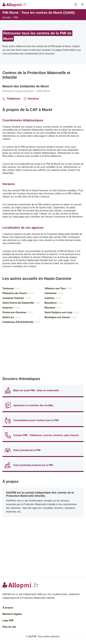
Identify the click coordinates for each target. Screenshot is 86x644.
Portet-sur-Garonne (18, 312)
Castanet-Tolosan (16, 298)
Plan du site (9, 627)
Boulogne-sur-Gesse (61, 317)
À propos (8, 608)
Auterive (11, 308)
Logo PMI (8, 620)
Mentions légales (12, 614)
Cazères (53, 298)
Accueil (6, 17)
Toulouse (11, 288)
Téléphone (11, 99)
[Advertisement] (43, 351)
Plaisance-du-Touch (18, 293)
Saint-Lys (12, 317)
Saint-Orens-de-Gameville (22, 303)
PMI (16, 17)
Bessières (54, 303)
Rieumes (53, 308)
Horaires (31, 99)
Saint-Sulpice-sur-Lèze (62, 312)
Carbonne (54, 293)
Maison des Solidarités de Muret (26, 86)
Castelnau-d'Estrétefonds (21, 322)
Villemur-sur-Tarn (59, 288)
